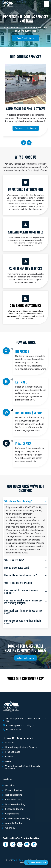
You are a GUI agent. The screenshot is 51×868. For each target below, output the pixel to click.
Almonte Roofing (14, 823)
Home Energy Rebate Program (22, 747)
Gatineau (10, 828)
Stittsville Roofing (14, 809)
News (8, 761)
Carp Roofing (12, 814)
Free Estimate (13, 752)
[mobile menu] (46, 4)
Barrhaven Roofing (15, 804)
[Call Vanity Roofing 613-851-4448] (36, 862)
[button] (24, 143)
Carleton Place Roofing (18, 818)
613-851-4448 (14, 730)
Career (9, 757)
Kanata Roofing (13, 790)
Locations (10, 785)
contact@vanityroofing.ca (20, 725)
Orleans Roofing (14, 800)
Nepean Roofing (14, 795)
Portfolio (10, 742)
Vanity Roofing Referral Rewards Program (23, 767)
